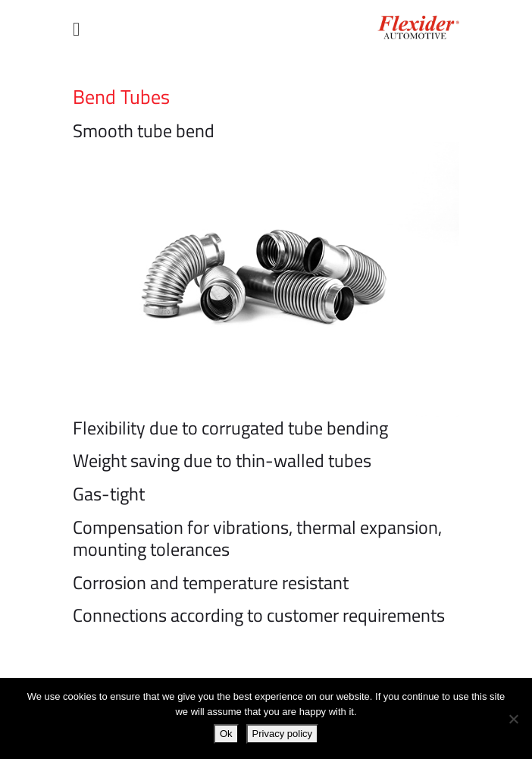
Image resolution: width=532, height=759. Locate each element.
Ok (226, 734)
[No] (513, 719)
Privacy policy (282, 734)
